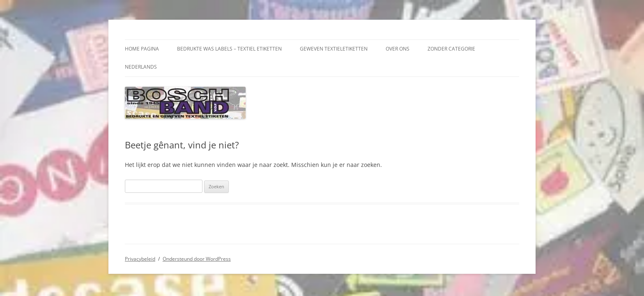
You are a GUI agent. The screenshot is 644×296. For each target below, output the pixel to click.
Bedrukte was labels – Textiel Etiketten (229, 49)
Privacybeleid (140, 259)
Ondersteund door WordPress (197, 259)
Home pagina (142, 49)
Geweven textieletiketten (334, 49)
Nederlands (141, 67)
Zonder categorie (451, 49)
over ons (398, 49)
